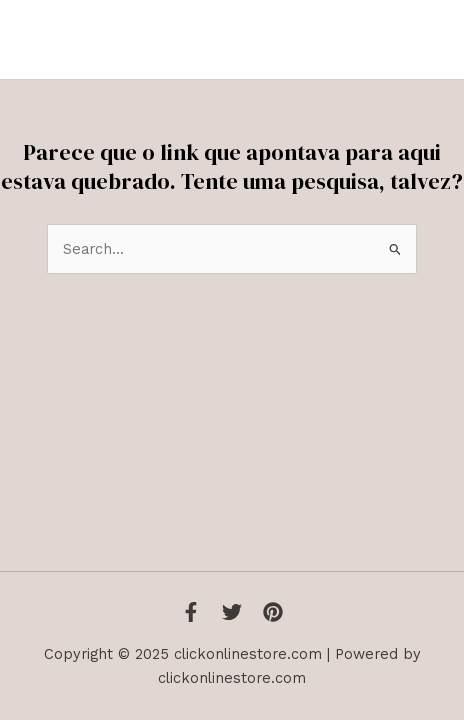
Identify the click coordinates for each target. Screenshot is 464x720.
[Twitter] (232, 612)
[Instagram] (273, 612)
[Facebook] (191, 612)
